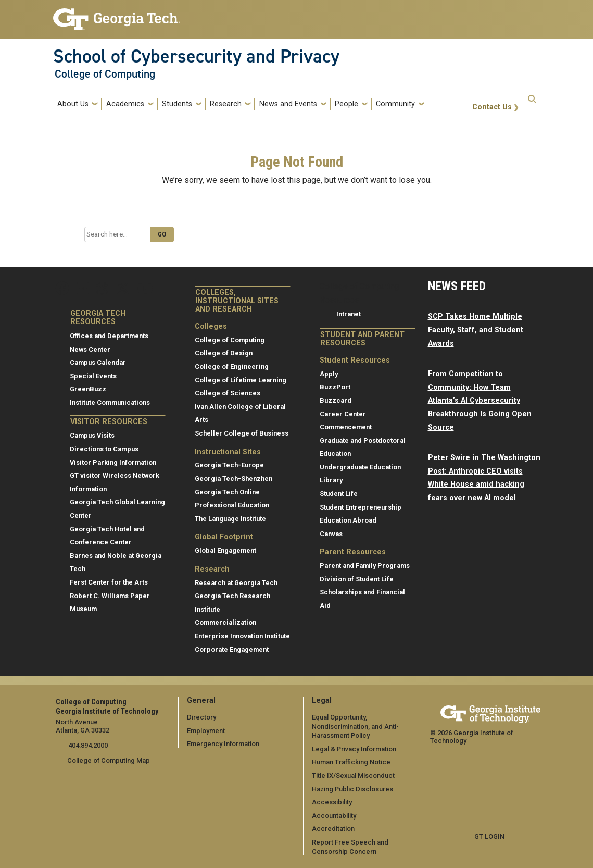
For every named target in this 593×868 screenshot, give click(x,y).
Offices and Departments (109, 336)
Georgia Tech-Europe (229, 465)
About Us (73, 104)
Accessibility (332, 802)
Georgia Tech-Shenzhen (234, 479)
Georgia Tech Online (227, 492)
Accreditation (333, 829)
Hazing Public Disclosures (352, 789)
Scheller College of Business (242, 433)
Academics (125, 104)
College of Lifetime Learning (241, 380)
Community (395, 104)
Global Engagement (225, 550)
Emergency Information (223, 744)
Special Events (93, 376)
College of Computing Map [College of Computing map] (109, 760)
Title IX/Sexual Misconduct (353, 776)
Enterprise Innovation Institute (242, 636)
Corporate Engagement (232, 649)
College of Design (224, 353)
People (346, 104)
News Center (90, 349)
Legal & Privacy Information (354, 749)
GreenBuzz (88, 389)
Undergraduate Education (360, 467)
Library (331, 480)
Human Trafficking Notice (351, 762)
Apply (329, 374)
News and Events (288, 104)
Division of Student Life (357, 579)
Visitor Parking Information (113, 462)
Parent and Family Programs (365, 566)
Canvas (331, 534)
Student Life (339, 494)
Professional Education (232, 505)
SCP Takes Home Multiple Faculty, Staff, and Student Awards (476, 330)
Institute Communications (110, 402)
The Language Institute (230, 519)
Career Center (343, 414)
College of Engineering (232, 367)
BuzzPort (335, 387)
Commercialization (225, 622)
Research (226, 104)
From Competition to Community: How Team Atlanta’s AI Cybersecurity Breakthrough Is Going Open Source (480, 400)
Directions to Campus (104, 449)
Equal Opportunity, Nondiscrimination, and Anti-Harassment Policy (355, 726)
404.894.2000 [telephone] (87, 745)
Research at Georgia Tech (236, 583)
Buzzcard (336, 400)
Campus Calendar (98, 362)
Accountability (334, 816)
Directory (201, 717)
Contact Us (492, 107)
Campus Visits (92, 435)
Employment (206, 731)
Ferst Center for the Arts (109, 582)
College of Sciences (228, 393)
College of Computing (105, 74)
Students (177, 104)
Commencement (346, 427)
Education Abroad (348, 520)
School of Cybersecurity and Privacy (196, 56)
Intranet (349, 314)
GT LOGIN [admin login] (489, 836)
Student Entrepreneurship (361, 507)
